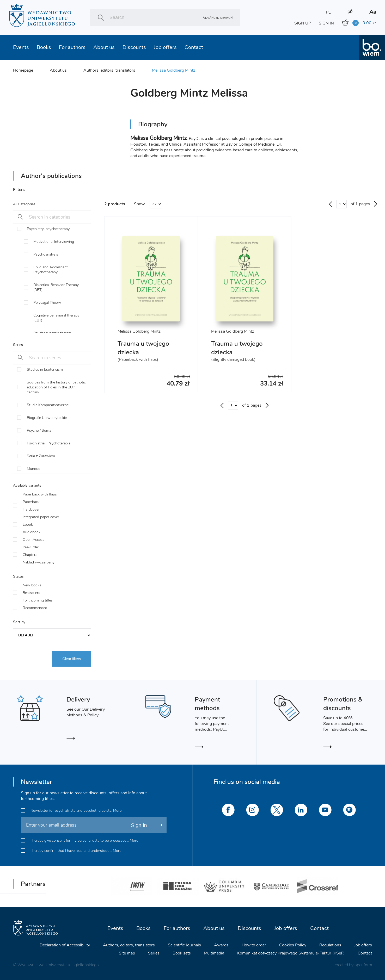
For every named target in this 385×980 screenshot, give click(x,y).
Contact (194, 47)
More (117, 811)
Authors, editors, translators (109, 70)
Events (21, 47)
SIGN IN (326, 23)
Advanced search (218, 18)
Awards (221, 945)
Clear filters (72, 659)
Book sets (182, 953)
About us (104, 47)
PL (328, 12)
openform (363, 965)
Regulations (330, 945)
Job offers (165, 47)
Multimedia (214, 953)
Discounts (134, 47)
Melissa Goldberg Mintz (174, 70)
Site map (127, 953)
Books (44, 47)
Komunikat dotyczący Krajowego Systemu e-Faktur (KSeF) (291, 953)
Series (154, 953)
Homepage (23, 70)
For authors (72, 47)
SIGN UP (303, 23)
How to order (254, 945)
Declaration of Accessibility (65, 945)
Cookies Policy (293, 945)
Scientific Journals (184, 945)
